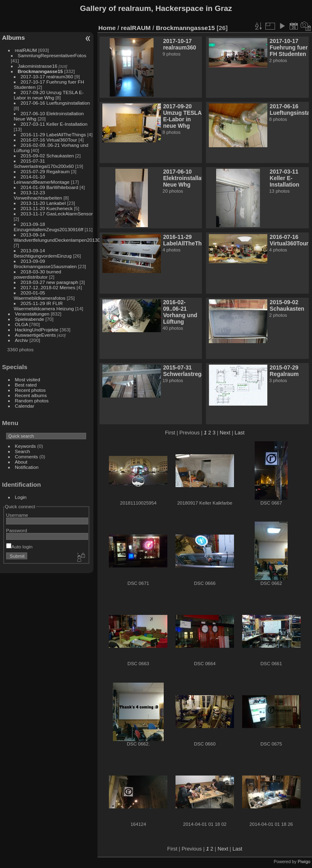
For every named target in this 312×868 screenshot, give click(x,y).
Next (225, 433)
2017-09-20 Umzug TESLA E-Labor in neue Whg (49, 95)
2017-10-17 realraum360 (47, 76)
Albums (13, 38)
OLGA (22, 324)
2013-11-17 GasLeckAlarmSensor (57, 214)
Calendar (25, 406)
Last (240, 433)
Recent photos (30, 390)
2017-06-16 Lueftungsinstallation (55, 103)
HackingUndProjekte (37, 330)
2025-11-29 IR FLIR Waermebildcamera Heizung (44, 306)
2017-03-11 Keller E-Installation (54, 124)
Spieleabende (30, 319)
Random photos (32, 401)
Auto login (19, 547)
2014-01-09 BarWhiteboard (50, 187)
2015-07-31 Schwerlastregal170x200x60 (44, 163)
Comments (27, 457)
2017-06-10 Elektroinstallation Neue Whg (187, 178)
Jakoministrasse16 (38, 66)
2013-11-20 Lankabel (43, 203)
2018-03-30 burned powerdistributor (38, 274)
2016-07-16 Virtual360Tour (49, 140)
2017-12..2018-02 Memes (48, 287)
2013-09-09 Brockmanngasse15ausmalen (45, 264)
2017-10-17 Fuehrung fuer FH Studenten (289, 47)
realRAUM (26, 50)
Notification (27, 467)
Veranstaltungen (32, 314)
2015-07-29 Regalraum (45, 171)
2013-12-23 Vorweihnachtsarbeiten (38, 195)
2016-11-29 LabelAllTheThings (53, 134)
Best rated (26, 385)
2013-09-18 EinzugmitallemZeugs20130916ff (49, 227)
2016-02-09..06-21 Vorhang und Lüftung (180, 312)
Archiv (22, 340)
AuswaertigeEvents (36, 335)
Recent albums (31, 395)
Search (23, 451)
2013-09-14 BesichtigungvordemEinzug (43, 253)
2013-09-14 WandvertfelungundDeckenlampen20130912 (61, 237)
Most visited (28, 379)
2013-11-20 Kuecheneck (47, 208)
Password (17, 530)
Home (107, 28)
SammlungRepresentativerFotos (52, 55)
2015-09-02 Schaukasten (47, 156)
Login (21, 497)
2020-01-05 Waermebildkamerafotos (40, 295)
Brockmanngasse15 (40, 71)
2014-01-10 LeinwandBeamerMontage (42, 179)
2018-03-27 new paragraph (50, 282)
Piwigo (304, 862)
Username (17, 515)
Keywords (26, 446)
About (21, 462)
